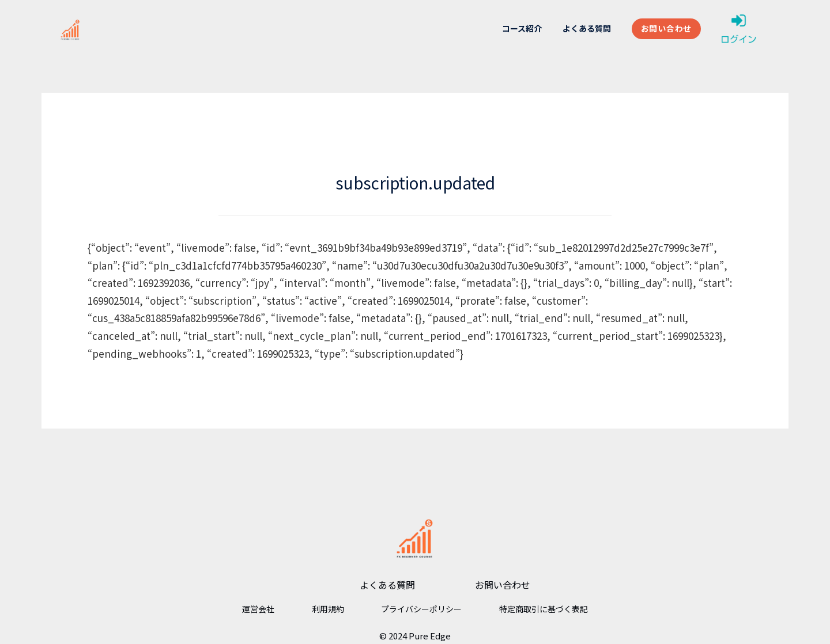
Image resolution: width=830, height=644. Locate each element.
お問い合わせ (666, 28)
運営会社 (258, 609)
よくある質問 (587, 28)
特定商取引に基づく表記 (544, 609)
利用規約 (328, 609)
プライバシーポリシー (421, 609)
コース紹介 (522, 28)
